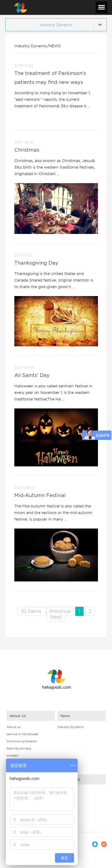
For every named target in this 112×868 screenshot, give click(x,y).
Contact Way (67, 790)
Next (56, 617)
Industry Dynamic (71, 727)
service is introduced (22, 734)
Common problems (22, 741)
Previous (60, 611)
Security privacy (19, 748)
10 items (32, 611)
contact (12, 755)
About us (13, 727)
